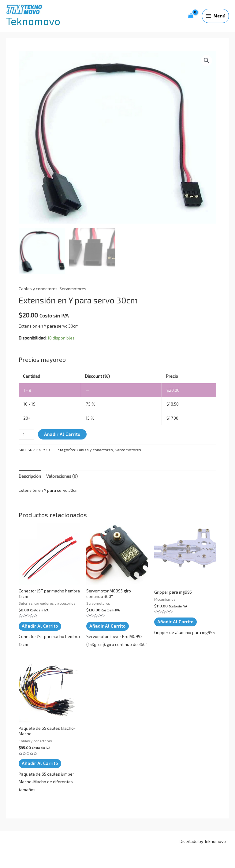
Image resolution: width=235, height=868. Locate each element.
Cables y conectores (38, 289)
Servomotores (73, 289)
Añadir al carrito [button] (40, 626)
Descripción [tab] (30, 476)
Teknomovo (33, 21)
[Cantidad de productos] (26, 434)
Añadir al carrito (62, 434)
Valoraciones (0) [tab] (62, 476)
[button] (207, 61)
